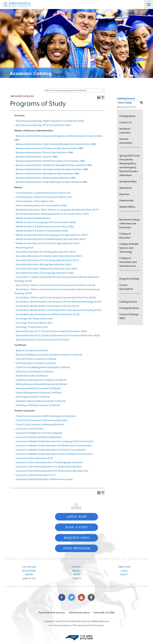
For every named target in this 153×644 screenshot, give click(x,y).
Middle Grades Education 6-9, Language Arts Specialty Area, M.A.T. (52, 235)
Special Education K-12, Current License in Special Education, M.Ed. (52, 331)
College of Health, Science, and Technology (129, 248)
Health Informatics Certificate (32, 376)
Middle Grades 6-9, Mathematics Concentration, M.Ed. (45, 227)
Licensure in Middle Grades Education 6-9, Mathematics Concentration (54, 446)
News (77, 575)
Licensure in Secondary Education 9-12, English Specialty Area (49, 467)
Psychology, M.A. (25, 248)
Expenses (124, 194)
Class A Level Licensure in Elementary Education (42, 420)
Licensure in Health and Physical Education (39, 437)
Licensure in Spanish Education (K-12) (36, 475)
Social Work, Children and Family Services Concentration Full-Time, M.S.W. (56, 285)
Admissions (126, 188)
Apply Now (77, 516)
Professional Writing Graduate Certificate (38, 388)
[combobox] (74, 91)
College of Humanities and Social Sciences (128, 262)
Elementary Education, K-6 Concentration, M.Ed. (42, 205)
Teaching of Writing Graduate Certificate (38, 405)
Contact (77, 567)
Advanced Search (127, 107)
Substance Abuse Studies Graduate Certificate (41, 401)
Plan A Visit (76, 527)
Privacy (77, 571)
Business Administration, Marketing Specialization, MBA (46, 178)
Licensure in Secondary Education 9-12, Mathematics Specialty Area (52, 471)
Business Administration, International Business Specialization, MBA (52, 169)
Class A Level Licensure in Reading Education (40, 425)
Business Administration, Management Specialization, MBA (48, 174)
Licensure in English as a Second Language (39, 433)
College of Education (125, 236)
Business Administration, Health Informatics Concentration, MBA (50, 161)
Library (29, 575)
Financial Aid (126, 201)
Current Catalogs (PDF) (129, 316)
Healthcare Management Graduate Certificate (41, 380)
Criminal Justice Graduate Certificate (36, 363)
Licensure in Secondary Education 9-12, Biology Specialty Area (49, 462)
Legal (124, 571)
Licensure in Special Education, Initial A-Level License (44, 479)
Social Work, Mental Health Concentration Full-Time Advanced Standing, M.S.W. (59, 302)
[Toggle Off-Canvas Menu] (148, 5)
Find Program (77, 548)
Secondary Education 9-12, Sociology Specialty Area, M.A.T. (48, 260)
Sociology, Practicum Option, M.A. (34, 323)
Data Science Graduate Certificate (35, 372)
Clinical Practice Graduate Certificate (36, 359)
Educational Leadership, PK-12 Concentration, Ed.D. (43, 125)
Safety (124, 575)
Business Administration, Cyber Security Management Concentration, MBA (56, 144)
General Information (126, 141)
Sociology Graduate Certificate (33, 397)
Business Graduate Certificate (32, 351)
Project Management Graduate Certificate (39, 393)
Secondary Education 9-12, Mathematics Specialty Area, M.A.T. (49, 256)
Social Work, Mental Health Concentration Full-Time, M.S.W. (48, 306)
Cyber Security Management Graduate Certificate (43, 367)
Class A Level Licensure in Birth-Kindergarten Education (46, 416)
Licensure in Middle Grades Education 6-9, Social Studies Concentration (54, 454)
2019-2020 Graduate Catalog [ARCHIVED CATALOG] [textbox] (66, 91)
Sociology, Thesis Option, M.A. (32, 327)
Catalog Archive (128, 302)
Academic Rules (128, 182)
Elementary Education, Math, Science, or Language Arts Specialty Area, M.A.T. (58, 210)
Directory (124, 567)
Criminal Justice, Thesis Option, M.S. (35, 201)
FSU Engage (29, 567)
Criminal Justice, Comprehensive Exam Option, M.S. (44, 193)
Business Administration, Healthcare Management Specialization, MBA (54, 165)
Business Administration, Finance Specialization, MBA (45, 153)
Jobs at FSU (29, 578)
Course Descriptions (126, 287)
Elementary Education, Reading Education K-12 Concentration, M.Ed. (53, 214)
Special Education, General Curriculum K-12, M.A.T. (43, 340)
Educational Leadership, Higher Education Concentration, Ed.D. (50, 121)
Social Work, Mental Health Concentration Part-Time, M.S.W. (48, 314)
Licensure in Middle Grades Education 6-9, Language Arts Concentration (55, 441)
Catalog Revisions (129, 308)
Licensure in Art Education (30, 429)
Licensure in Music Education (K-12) (35, 458)
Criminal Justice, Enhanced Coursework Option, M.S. (44, 197)
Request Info (77, 537)
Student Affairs (127, 207)
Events (77, 578)
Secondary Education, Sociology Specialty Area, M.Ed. (45, 273)
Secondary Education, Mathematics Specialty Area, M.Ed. (47, 269)
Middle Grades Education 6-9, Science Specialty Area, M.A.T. (48, 243)
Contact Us (125, 122)
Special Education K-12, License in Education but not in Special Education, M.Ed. (58, 335)
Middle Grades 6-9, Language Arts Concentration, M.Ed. (46, 222)
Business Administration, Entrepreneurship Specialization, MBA (50, 148)
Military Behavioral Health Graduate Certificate (42, 384)
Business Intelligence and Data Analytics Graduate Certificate (49, 355)
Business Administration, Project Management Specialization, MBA (52, 182)
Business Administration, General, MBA (37, 157)
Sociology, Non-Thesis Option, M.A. (35, 319)
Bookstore (29, 571)
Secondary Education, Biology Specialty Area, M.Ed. (44, 264)
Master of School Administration (33, 218)
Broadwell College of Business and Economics (130, 224)
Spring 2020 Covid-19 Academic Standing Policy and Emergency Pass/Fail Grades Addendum (130, 165)
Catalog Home (127, 116)
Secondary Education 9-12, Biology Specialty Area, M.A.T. (46, 252)
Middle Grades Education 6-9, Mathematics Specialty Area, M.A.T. (51, 239)
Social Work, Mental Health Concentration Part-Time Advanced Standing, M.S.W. (59, 310)
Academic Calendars (125, 131)
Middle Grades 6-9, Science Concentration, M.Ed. (42, 231)
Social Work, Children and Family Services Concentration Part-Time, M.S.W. (56, 298)
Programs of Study (129, 279)
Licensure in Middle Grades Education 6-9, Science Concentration (51, 450)
